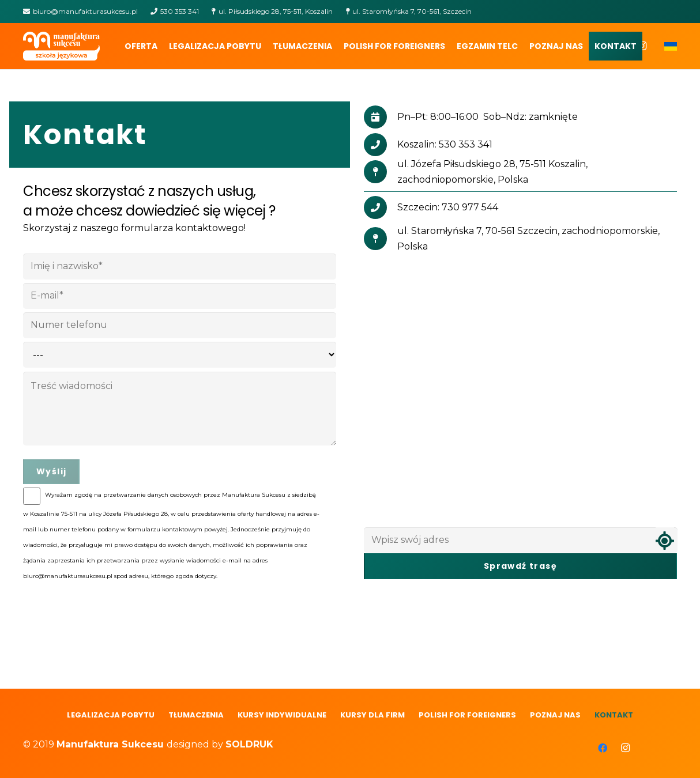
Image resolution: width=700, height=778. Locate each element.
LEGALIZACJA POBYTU (111, 715)
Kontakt (614, 715)
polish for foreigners (467, 715)
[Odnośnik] (61, 46)
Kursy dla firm (372, 715)
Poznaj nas (555, 715)
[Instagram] (626, 748)
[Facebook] (603, 748)
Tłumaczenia (196, 715)
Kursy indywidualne (282, 715)
